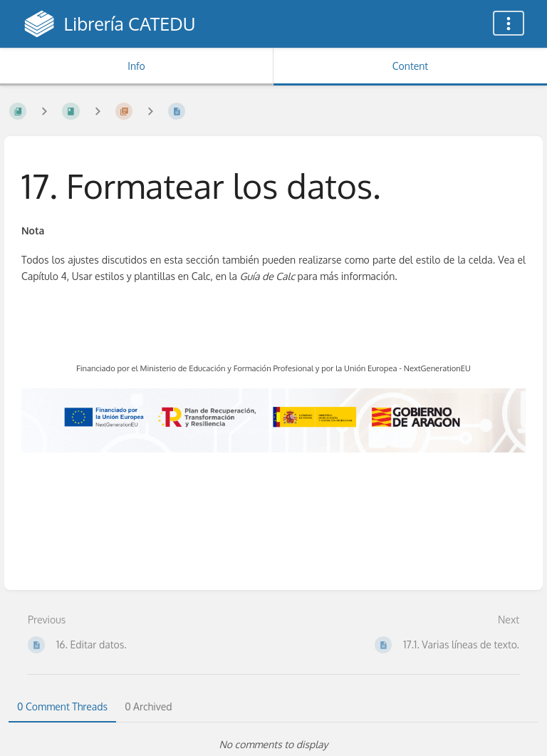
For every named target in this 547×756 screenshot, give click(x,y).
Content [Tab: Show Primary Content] (410, 66)
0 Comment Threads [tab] (62, 706)
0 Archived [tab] (148, 706)
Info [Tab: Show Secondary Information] (136, 66)
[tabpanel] (273, 745)
